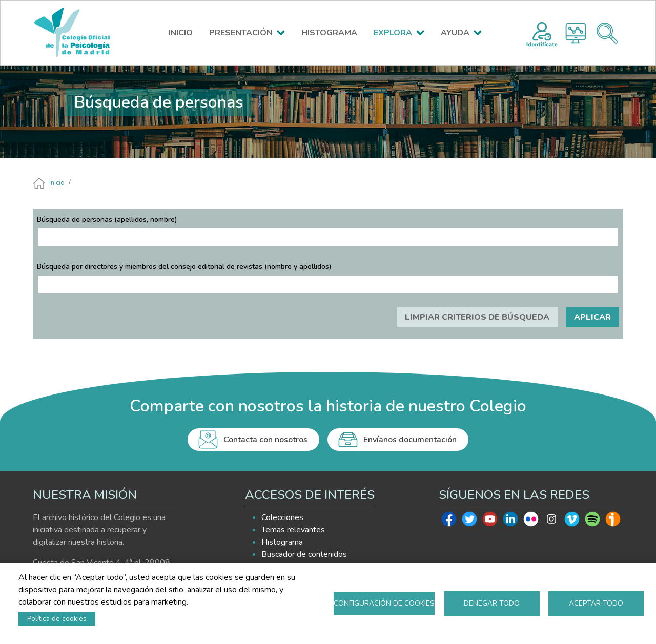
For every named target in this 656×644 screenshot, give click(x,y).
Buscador (607, 33)
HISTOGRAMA (329, 33)
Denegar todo (492, 603)
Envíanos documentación (410, 440)
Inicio (57, 183)
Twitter (469, 522)
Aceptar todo (596, 603)
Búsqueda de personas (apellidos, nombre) (107, 220)
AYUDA (455, 33)
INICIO (180, 33)
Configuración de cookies (384, 603)
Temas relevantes (293, 530)
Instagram (551, 522)
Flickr (531, 522)
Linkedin (510, 522)
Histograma (576, 33)
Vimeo (572, 522)
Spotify (592, 522)
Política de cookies (57, 619)
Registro (542, 33)
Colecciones (282, 517)
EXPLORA (393, 33)
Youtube (490, 522)
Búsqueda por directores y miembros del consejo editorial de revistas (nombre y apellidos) (184, 267)
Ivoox (613, 522)
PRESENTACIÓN (241, 33)
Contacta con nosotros (265, 440)
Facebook (449, 522)
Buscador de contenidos (304, 554)
